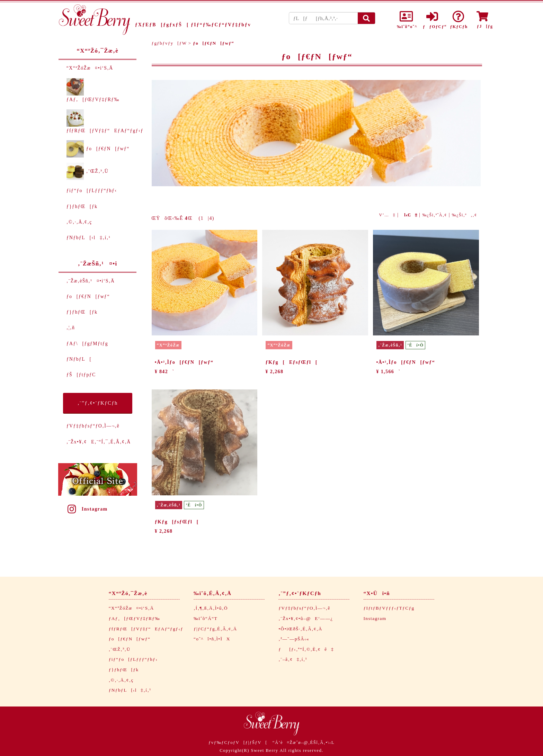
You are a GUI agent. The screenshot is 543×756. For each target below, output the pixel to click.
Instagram (87, 509)
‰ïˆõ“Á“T (206, 618)
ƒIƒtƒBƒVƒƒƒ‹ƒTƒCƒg (389, 608)
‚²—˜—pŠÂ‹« (294, 639)
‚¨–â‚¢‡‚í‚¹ (293, 659)
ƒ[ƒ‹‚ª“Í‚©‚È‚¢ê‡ (306, 649)
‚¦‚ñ (71, 328)
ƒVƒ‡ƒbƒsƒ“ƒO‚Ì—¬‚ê (93, 426)
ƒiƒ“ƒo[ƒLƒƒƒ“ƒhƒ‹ (92, 191)
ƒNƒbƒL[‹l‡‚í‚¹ (88, 238)
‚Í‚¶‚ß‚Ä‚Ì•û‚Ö (211, 608)
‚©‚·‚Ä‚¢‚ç (79, 222)
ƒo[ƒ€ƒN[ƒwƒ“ (98, 149)
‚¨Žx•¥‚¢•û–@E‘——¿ (306, 618)
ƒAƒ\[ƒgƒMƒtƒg (87, 344)
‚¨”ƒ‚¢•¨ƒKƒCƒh (98, 403)
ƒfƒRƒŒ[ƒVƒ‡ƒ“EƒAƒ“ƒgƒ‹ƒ (148, 629)
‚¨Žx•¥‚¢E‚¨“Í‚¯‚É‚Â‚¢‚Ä (99, 442)
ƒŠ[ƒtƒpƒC (81, 375)
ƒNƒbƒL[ (79, 359)
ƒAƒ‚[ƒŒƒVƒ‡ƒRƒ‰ (134, 618)
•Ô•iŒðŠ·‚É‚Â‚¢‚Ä (300, 629)
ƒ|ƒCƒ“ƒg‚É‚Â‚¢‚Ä (215, 629)
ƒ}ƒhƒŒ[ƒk (82, 206)
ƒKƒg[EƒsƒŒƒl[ (292, 362)
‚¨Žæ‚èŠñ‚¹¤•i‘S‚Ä (91, 281)
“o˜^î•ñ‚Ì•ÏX (212, 639)
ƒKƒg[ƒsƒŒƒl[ (177, 522)
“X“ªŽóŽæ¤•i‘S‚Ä (90, 68)
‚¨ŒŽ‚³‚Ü (87, 171)
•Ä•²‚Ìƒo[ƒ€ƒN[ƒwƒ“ (184, 362)
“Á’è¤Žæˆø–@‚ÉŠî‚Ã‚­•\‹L (304, 742)
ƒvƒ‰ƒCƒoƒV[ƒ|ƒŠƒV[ (238, 742)
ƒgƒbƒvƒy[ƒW (169, 43)
